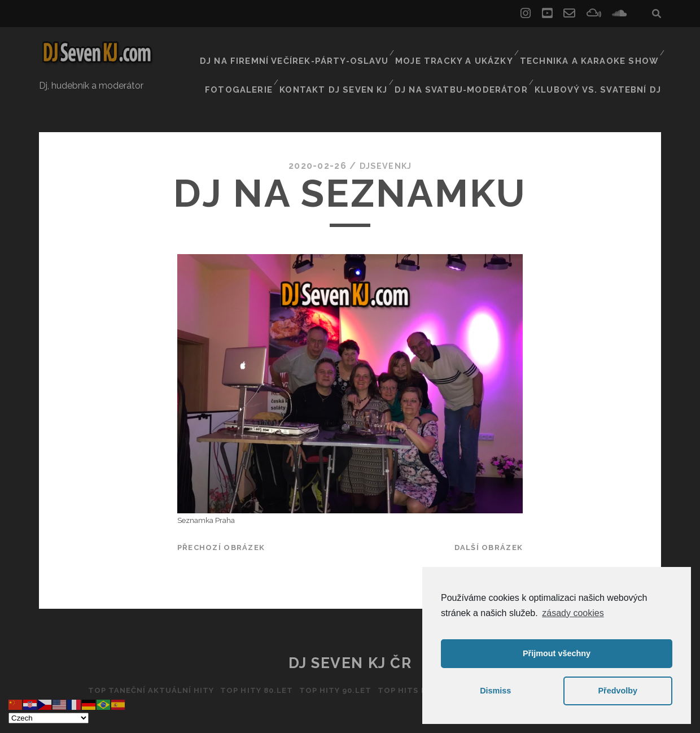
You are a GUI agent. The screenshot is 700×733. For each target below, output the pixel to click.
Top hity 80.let (249, 660)
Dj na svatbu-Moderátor (477, 62)
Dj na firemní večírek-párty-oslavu (318, 48)
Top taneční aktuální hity (138, 660)
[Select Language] (49, 718)
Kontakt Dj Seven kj (357, 62)
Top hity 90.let (333, 660)
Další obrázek (489, 518)
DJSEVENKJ (386, 135)
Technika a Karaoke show (594, 48)
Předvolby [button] (618, 691)
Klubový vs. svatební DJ (605, 62)
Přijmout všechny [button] (557, 653)
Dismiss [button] (495, 691)
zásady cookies (573, 613)
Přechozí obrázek (221, 518)
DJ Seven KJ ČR (350, 633)
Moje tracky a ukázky (467, 48)
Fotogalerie (265, 62)
